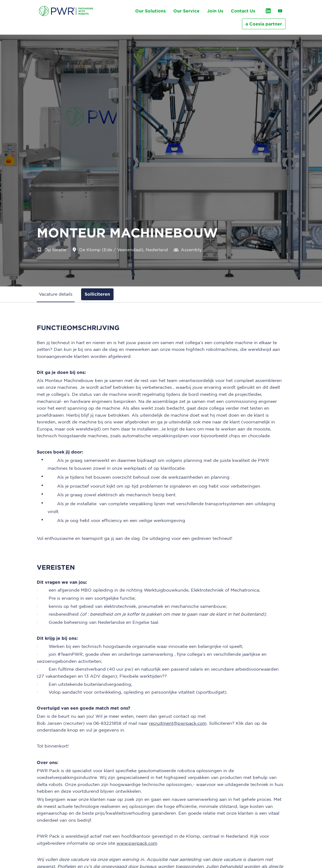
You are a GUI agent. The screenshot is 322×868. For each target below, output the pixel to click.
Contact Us (243, 11)
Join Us (215, 11)
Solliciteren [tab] (97, 294)
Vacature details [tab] (56, 294)
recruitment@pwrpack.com (178, 723)
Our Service (186, 11)
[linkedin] (268, 11)
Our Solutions (150, 11)
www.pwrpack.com (137, 843)
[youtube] (280, 11)
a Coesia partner (264, 24)
